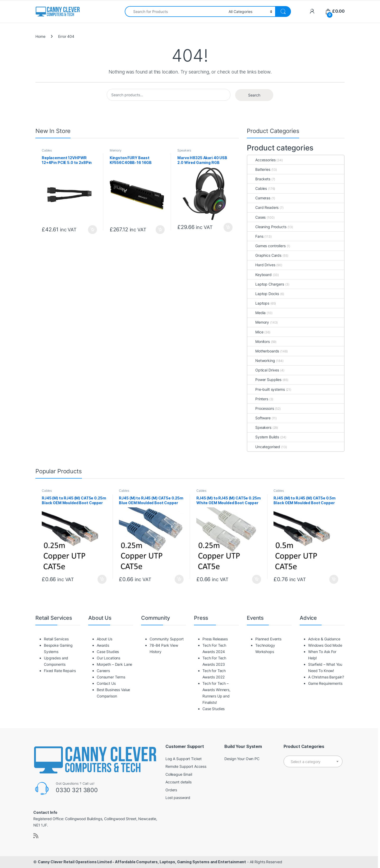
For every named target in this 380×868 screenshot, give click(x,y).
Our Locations (108, 658)
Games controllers (267, 246)
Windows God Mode (325, 645)
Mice (255, 332)
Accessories (261, 160)
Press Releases (215, 639)
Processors (261, 408)
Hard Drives (261, 265)
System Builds (263, 437)
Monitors (259, 341)
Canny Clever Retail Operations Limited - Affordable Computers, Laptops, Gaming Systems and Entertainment (142, 862)
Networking (261, 360)
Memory (116, 150)
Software (259, 418)
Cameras (259, 198)
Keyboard (259, 275)
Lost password (178, 798)
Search (254, 95)
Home (40, 36)
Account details (179, 782)
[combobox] (175, 12)
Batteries (259, 169)
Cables (47, 150)
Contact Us (106, 683)
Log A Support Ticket (184, 759)
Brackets (259, 179)
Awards (103, 645)
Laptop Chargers (266, 284)
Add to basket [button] (92, 230)
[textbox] (313, 762)
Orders (171, 790)
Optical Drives (263, 370)
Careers (103, 671)
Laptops (258, 303)
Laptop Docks (263, 294)
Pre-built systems (266, 389)
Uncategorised (264, 447)
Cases (256, 217)
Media (256, 313)
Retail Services (56, 639)
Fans (255, 236)
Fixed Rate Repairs (60, 671)
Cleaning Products (267, 227)
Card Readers (263, 207)
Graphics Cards (264, 255)
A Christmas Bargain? (326, 677)
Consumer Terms (111, 677)
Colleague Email (179, 774)
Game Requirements (325, 683)
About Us (105, 639)
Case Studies (108, 652)
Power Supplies (264, 380)
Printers (258, 399)
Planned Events (268, 639)
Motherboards (263, 351)
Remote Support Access (186, 766)
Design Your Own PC (242, 759)
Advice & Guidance (324, 639)
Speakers (184, 150)
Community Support (167, 639)
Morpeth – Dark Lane (114, 664)
